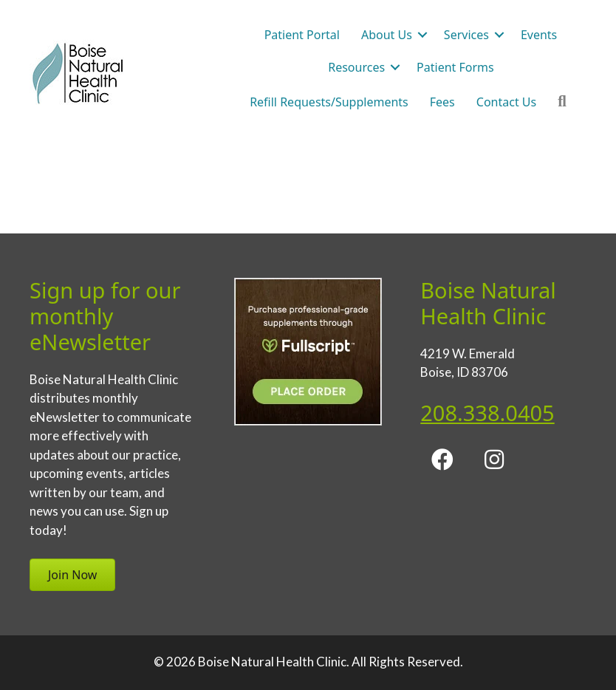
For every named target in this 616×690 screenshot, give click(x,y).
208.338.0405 (487, 413)
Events (539, 35)
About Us (387, 35)
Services (466, 35)
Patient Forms (455, 67)
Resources (356, 67)
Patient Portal (302, 35)
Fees (442, 102)
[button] (422, 35)
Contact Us (506, 102)
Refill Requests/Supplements (329, 102)
